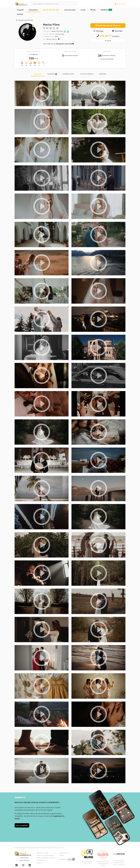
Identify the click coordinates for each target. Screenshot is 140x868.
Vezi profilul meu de (58, 44)
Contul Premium (64, 853)
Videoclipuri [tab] (38, 74)
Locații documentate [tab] (87, 74)
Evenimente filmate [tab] (68, 74)
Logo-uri (39, 863)
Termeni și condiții (42, 853)
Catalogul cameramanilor (25, 20)
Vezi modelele (22, 825)
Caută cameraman (24, 860)
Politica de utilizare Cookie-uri (46, 858)
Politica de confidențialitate (45, 855)
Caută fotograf (24, 858)
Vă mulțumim (41, 860)
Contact (61, 855)
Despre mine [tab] (103, 74)
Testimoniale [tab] (52, 74)
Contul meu (120, 4)
